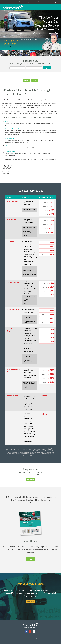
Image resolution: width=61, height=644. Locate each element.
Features (25, 80)
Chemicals (40, 2)
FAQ (28, 2)
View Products (30, 559)
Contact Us (31, 480)
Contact (33, 2)
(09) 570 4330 (33, 39)
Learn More (30, 602)
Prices (36, 80)
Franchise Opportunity (51, 2)
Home (14, 2)
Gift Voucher (21, 2)
